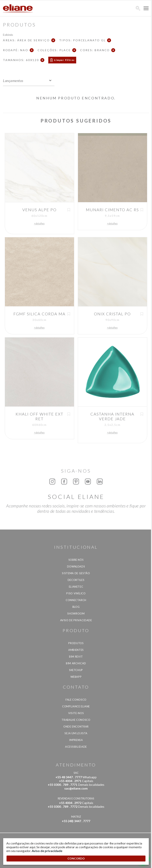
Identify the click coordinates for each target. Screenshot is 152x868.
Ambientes (76, 650)
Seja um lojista (76, 733)
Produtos (76, 643)
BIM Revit (76, 657)
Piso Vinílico (76, 593)
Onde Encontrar (76, 727)
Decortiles (76, 580)
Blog (76, 607)
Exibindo (8, 35)
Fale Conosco (76, 700)
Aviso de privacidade (76, 620)
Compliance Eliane (76, 706)
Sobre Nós (76, 560)
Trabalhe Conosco (76, 720)
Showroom (76, 614)
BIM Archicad (76, 663)
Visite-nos (76, 713)
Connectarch (76, 600)
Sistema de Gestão (76, 573)
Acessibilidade (76, 747)
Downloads (76, 566)
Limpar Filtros (65, 60)
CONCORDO (76, 858)
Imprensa (76, 740)
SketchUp (76, 670)
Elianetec (76, 587)
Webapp (76, 677)
